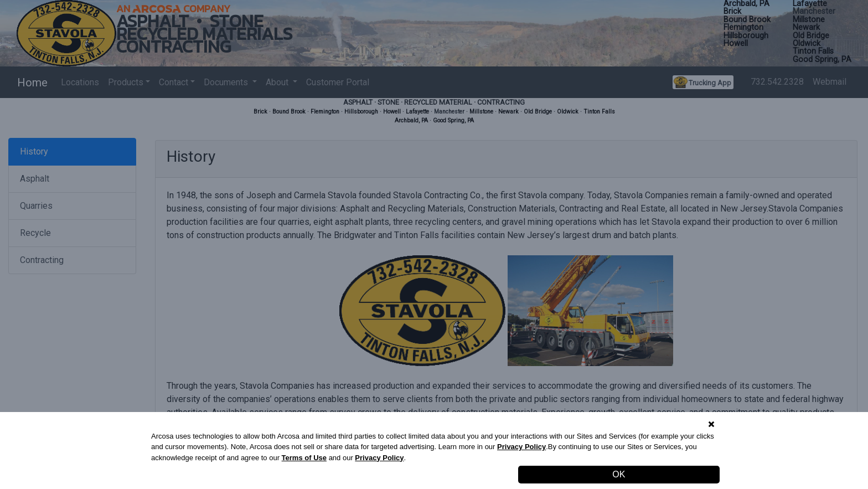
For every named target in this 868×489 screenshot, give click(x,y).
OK (619, 474)
